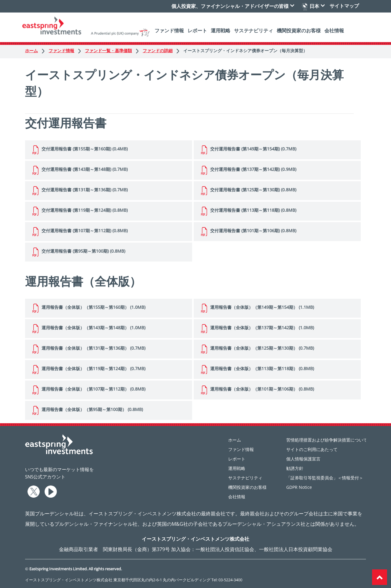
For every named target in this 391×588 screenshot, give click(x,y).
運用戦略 (221, 31)
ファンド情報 (169, 31)
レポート (197, 31)
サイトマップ (344, 6)
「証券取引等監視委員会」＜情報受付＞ (325, 478)
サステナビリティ (254, 31)
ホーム (35, 51)
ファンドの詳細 (161, 51)
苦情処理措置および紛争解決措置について (327, 440)
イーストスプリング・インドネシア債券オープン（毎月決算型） (245, 51)
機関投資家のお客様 (299, 31)
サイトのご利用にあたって (312, 449)
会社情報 (334, 31)
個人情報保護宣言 (303, 459)
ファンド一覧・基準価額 (112, 51)
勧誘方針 (295, 468)
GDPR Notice (299, 487)
